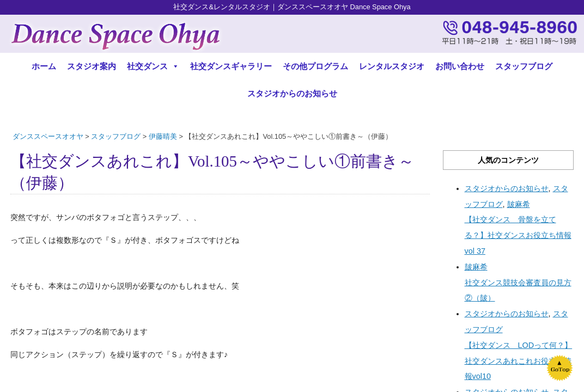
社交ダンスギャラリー (231, 66)
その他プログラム (315, 66)
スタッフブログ (524, 66)
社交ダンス (153, 66)
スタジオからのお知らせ (292, 93)
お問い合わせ (460, 66)
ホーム (44, 66)
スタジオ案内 (92, 66)
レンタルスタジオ (392, 66)
